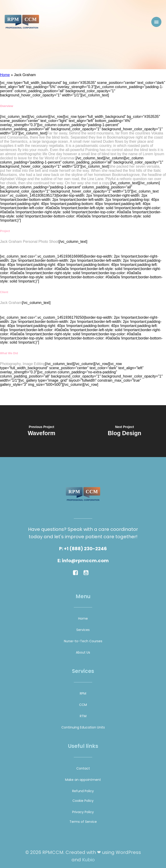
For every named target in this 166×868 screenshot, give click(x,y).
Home (5, 75)
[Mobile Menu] (156, 22)
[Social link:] (78, 573)
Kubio (88, 860)
